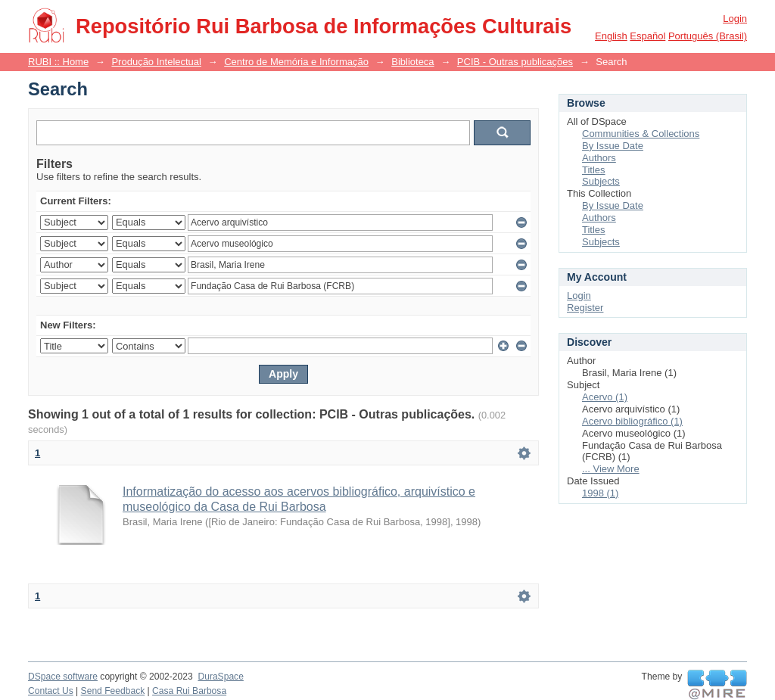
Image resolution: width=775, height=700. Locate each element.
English (611, 36)
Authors (599, 158)
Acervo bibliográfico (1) (632, 421)
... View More (611, 469)
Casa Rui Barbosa (189, 691)
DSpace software (63, 677)
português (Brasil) (708, 36)
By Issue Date (613, 146)
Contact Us (51, 691)
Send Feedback (113, 691)
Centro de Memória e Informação (296, 62)
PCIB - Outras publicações (515, 62)
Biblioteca (412, 62)
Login (735, 19)
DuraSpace (220, 677)
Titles (594, 170)
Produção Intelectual (156, 62)
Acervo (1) (605, 397)
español (647, 36)
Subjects (601, 181)
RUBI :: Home (58, 62)
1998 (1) (600, 493)
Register (585, 308)
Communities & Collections (641, 134)
